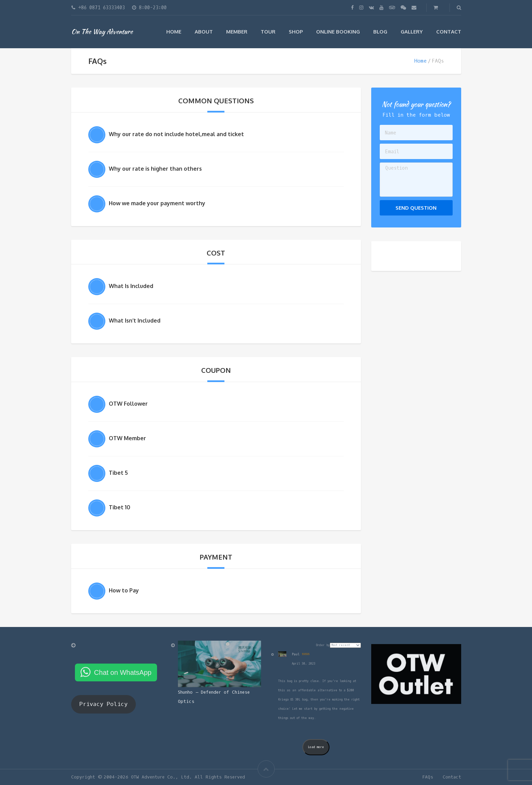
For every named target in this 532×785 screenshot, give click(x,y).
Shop (296, 32)
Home (174, 32)
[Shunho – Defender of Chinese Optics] (219, 664)
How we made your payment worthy (157, 203)
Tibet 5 (118, 473)
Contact (449, 32)
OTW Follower (128, 404)
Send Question (416, 208)
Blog (380, 32)
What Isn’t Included (135, 320)
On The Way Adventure (102, 31)
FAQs (428, 777)
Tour (268, 32)
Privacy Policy (103, 704)
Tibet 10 (120, 507)
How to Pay (124, 590)
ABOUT (204, 32)
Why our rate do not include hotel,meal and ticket (176, 134)
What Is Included (131, 286)
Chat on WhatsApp (123, 672)
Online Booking (338, 32)
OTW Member (127, 438)
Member (237, 32)
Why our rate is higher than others (155, 169)
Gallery (412, 32)
